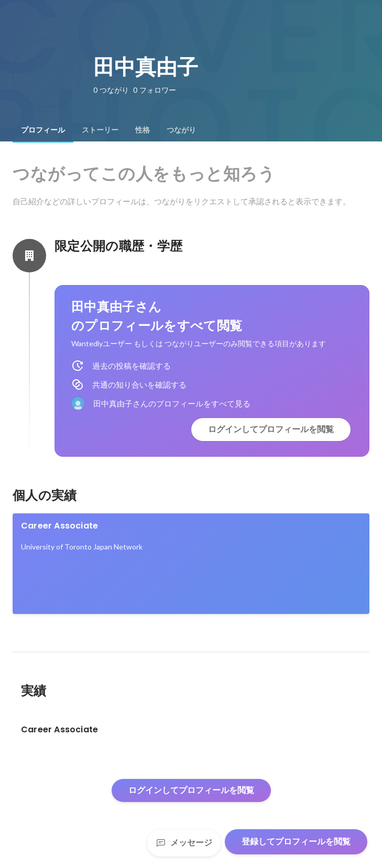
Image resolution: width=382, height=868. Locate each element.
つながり (181, 130)
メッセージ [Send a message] (184, 843)
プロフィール (43, 130)
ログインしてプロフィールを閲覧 (271, 429)
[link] (191, 564)
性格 (143, 130)
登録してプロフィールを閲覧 (296, 842)
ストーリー (100, 130)
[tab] (43, 130)
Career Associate (59, 526)
